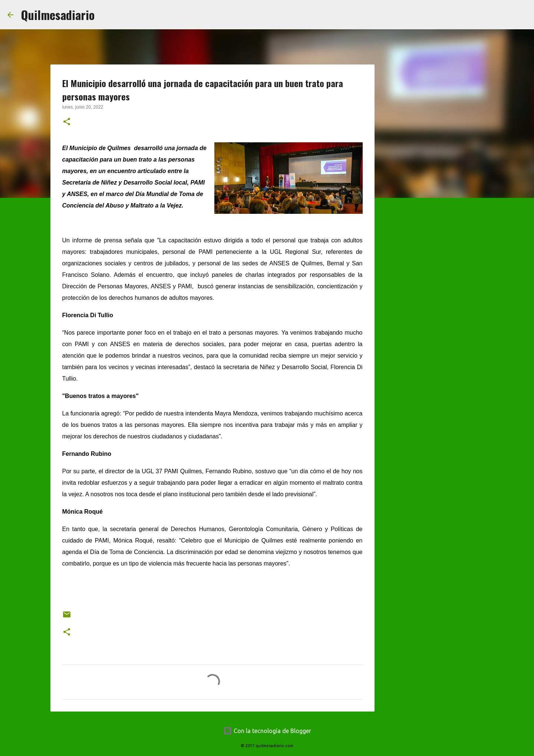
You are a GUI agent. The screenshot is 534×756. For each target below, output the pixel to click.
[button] (67, 122)
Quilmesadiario (58, 15)
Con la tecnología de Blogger (267, 731)
